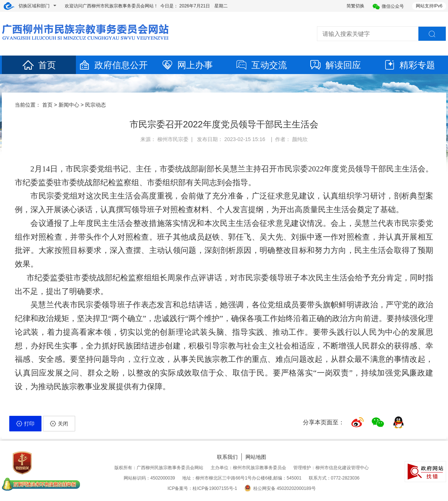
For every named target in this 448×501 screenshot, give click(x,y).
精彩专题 (409, 65)
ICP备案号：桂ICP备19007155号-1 (202, 488)
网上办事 (187, 65)
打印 (25, 424)
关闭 (59, 424)
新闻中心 (69, 105)
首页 (39, 65)
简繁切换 (355, 6)
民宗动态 (96, 105)
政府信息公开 (113, 65)
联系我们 (227, 457)
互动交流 (261, 65)
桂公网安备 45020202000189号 (280, 488)
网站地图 (256, 457)
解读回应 (335, 65)
